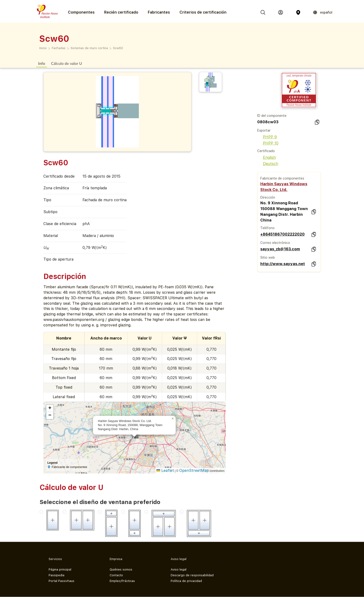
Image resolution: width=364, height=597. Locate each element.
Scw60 (118, 48)
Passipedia (56, 575)
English (267, 157)
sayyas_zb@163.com (280, 249)
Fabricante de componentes (282, 178)
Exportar (264, 130)
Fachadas (59, 48)
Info (42, 63)
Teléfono (267, 228)
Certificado (266, 151)
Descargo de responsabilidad (192, 575)
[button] (173, 419)
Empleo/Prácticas (122, 581)
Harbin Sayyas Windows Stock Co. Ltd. (284, 187)
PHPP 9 (267, 137)
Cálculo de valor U (67, 63)
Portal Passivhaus (62, 581)
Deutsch (268, 164)
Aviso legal (179, 569)
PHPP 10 (268, 143)
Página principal (60, 569)
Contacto (116, 575)
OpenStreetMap (194, 471)
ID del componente (272, 116)
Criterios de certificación (203, 12)
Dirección (268, 197)
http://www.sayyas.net (283, 264)
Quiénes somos (121, 569)
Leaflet (165, 471)
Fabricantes (159, 12)
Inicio (43, 48)
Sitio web (268, 257)
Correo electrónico (275, 243)
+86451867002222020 (282, 234)
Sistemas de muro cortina (89, 48)
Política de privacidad (186, 581)
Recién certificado (121, 12)
